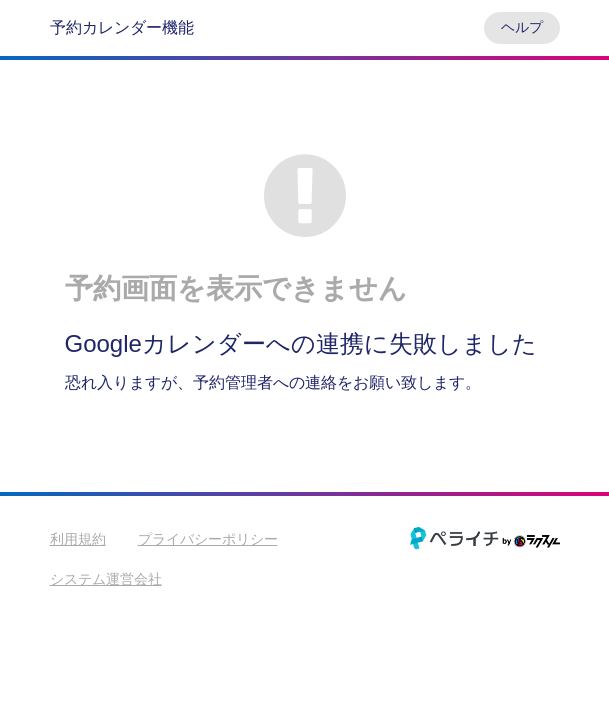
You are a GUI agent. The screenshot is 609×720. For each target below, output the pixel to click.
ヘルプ (522, 27)
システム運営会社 (106, 579)
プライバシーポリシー (208, 539)
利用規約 (78, 539)
